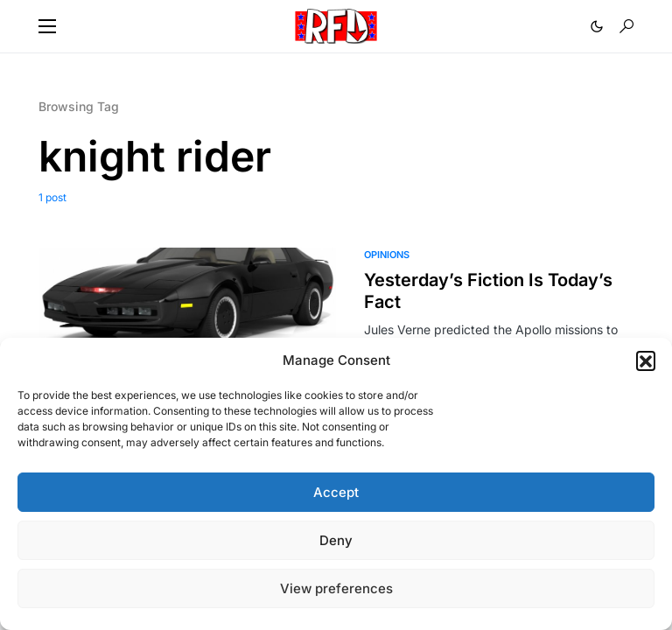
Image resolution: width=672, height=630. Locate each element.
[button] (646, 360)
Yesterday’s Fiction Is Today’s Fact (488, 291)
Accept (336, 492)
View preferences (336, 588)
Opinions (387, 255)
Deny (336, 540)
